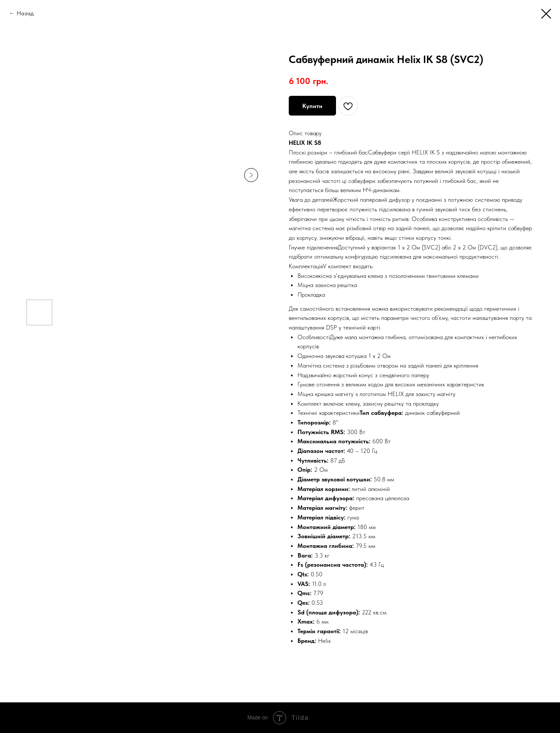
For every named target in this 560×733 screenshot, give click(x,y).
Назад (25, 13)
